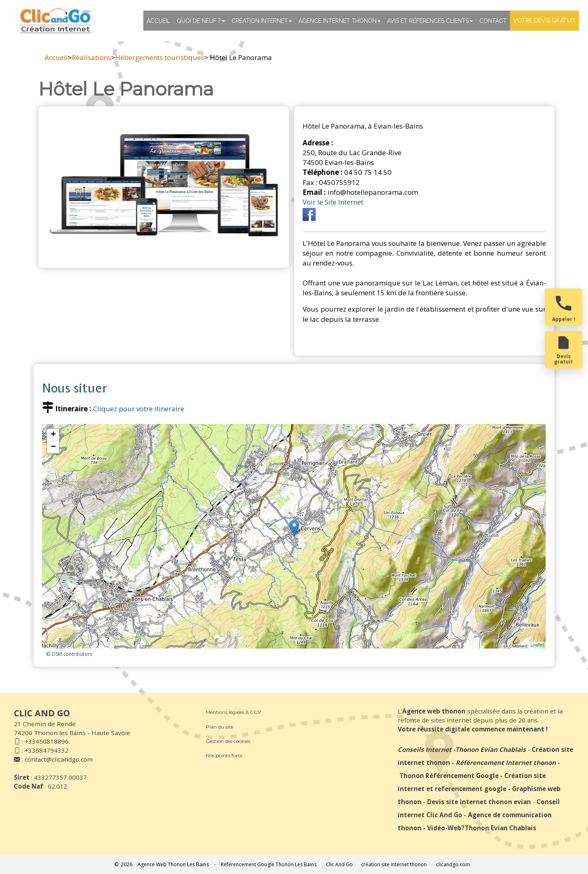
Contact (493, 21)
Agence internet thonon (340, 21)
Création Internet (262, 21)
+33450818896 (47, 741)
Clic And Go (339, 864)
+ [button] (53, 435)
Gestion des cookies (228, 741)
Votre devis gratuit (545, 20)
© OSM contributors (69, 654)
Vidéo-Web (444, 828)
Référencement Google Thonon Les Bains (269, 864)
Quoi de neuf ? (201, 21)
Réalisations (91, 57)
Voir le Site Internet (333, 202)
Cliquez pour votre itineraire (139, 409)
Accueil (158, 21)
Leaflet (537, 645)
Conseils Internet (425, 749)
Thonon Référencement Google (449, 776)
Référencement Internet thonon (506, 763)
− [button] (53, 447)
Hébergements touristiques (160, 57)
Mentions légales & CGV (233, 712)
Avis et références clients (430, 21)
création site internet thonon (394, 864)
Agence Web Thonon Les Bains (173, 864)
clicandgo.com (453, 864)
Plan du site (219, 727)
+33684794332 (47, 750)
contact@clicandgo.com (59, 759)
